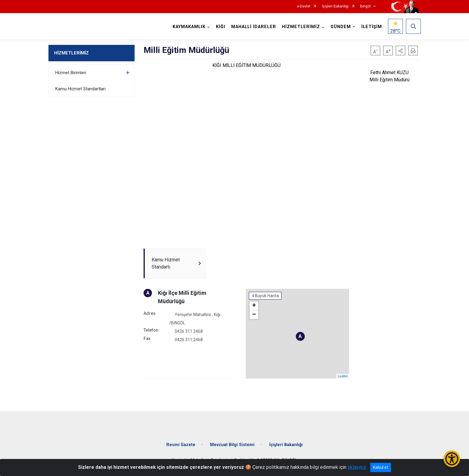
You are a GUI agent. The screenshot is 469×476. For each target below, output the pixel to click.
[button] (401, 51)
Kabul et (381, 467)
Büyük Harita (267, 296)
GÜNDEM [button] (341, 27)
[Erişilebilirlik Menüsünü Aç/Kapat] (452, 459)
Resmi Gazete (181, 445)
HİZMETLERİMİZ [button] (301, 27)
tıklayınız (357, 467)
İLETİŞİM (372, 27)
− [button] (254, 315)
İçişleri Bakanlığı (335, 6)
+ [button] (254, 306)
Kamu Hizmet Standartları (80, 89)
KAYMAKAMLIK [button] (189, 27)
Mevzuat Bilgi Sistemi (232, 445)
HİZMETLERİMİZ (71, 53)
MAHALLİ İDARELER (254, 27)
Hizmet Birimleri (71, 73)
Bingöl (365, 6)
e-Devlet (304, 6)
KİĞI (221, 27)
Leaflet (343, 376)
